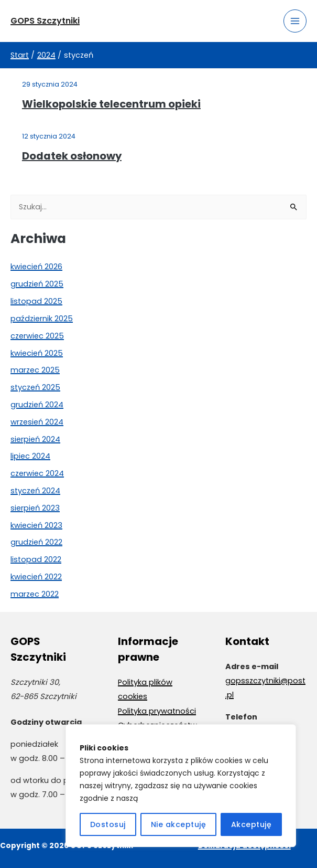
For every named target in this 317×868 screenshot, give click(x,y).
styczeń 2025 (35, 387)
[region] (181, 786)
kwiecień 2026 (36, 267)
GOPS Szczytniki (46, 21)
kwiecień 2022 (36, 577)
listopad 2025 (36, 301)
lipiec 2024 (30, 456)
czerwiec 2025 (37, 336)
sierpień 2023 (35, 508)
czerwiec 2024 (37, 473)
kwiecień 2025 (37, 353)
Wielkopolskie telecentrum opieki (111, 104)
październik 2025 (42, 319)
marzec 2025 (35, 370)
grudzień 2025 (37, 284)
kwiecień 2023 (36, 525)
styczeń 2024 (35, 491)
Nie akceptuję (179, 824)
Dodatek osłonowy (72, 156)
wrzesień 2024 (37, 422)
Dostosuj (108, 824)
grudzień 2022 (36, 542)
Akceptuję (252, 824)
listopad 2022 (36, 559)
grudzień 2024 (37, 405)
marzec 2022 (35, 594)
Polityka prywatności (157, 711)
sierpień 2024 (35, 439)
